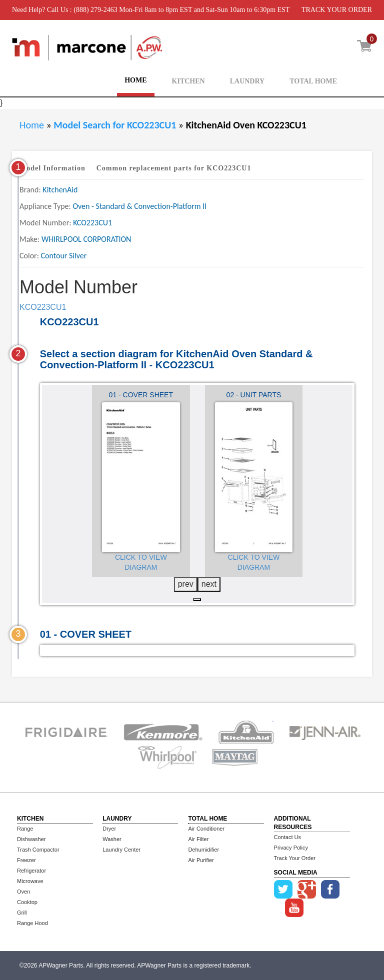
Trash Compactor (38, 850)
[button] (197, 600)
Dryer (109, 829)
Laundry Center (121, 850)
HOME (135, 80)
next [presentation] (209, 584)
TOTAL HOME (313, 81)
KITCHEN (188, 81)
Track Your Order (295, 858)
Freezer (26, 860)
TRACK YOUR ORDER (337, 10)
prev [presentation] (186, 584)
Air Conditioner (206, 829)
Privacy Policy (291, 848)
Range (25, 829)
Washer (112, 839)
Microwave (30, 881)
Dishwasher (31, 839)
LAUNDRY (247, 81)
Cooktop (27, 902)
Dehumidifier (203, 850)
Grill (22, 913)
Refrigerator (31, 871)
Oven (23, 892)
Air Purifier (201, 860)
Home (32, 125)
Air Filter (198, 839)
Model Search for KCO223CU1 (116, 125)
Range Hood (32, 923)
